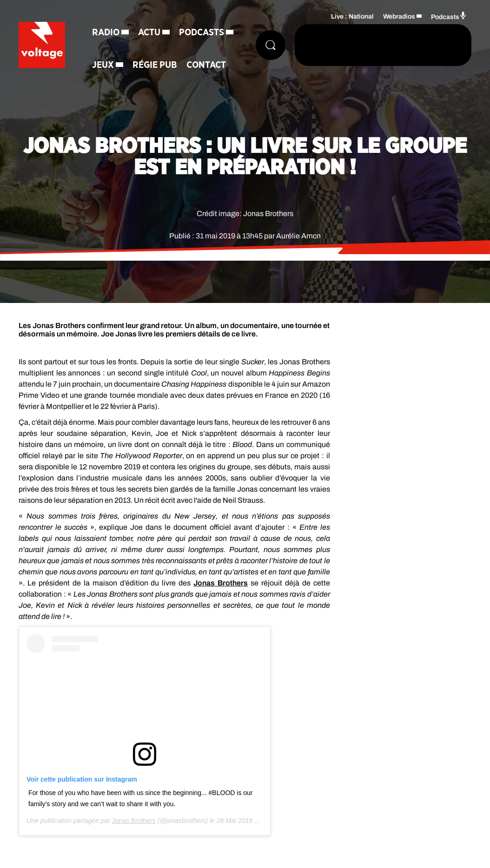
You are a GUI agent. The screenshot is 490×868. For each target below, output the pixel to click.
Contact (206, 65)
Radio (106, 33)
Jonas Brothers (221, 583)
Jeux (103, 65)
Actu (149, 33)
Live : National (352, 16)
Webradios (399, 16)
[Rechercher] (271, 45)
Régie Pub (155, 65)
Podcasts (202, 33)
